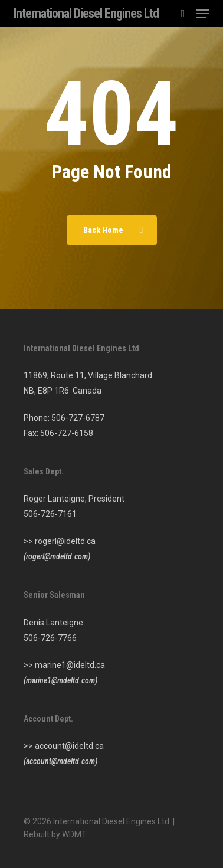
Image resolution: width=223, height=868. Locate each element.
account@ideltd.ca (69, 746)
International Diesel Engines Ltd (86, 14)
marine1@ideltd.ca (70, 665)
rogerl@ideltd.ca (65, 541)
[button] (203, 14)
